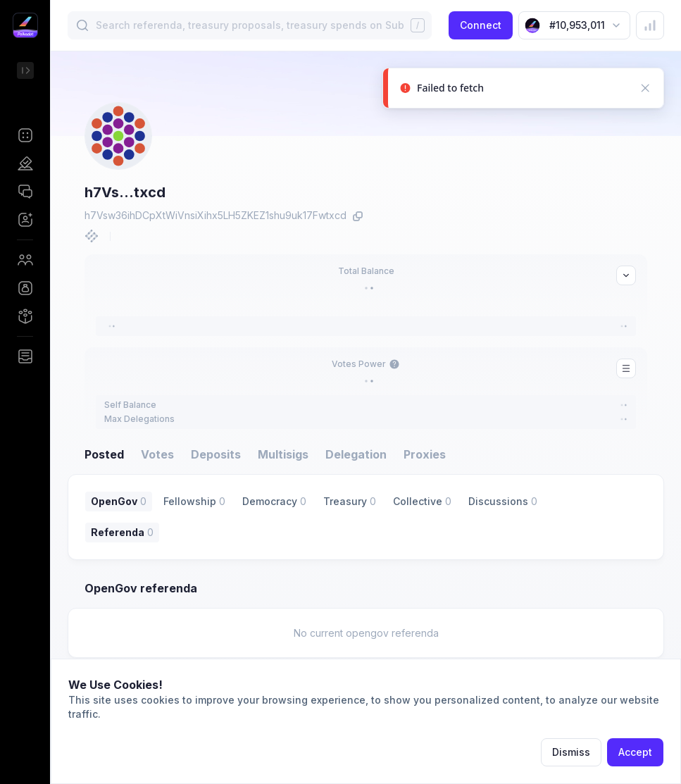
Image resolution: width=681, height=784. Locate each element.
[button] (25, 135)
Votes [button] (157, 454)
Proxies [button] (425, 454)
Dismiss (571, 752)
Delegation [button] (356, 454)
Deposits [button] (216, 454)
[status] (523, 92)
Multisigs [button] (283, 454)
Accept (635, 752)
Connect (481, 25)
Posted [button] (104, 454)
